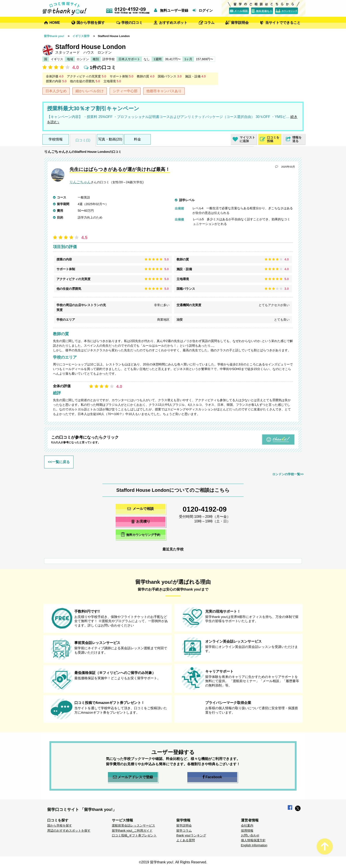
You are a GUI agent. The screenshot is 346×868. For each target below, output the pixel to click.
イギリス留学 (81, 36)
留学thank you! (54, 36)
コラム (209, 23)
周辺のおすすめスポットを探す (69, 831)
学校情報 (56, 139)
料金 (137, 139)
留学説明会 (240, 23)
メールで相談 (141, 509)
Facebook (212, 777)
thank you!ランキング (191, 835)
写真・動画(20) (110, 139)
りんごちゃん (55, 152)
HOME (55, 23)
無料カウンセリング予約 (141, 534)
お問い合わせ (250, 835)
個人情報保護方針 (253, 840)
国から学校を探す (91, 23)
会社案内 (247, 825)
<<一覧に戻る (59, 462)
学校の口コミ (132, 23)
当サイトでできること (283, 23)
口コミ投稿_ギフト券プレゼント (134, 835)
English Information (254, 845)
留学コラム (184, 831)
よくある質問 (186, 840)
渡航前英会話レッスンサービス (134, 825)
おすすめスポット (173, 23)
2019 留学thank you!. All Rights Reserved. (174, 862)
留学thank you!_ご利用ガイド (132, 831)
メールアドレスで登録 (133, 777)
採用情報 (247, 831)
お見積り (141, 521)
